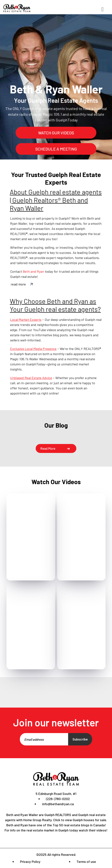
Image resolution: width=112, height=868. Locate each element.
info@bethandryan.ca (58, 804)
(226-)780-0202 (58, 799)
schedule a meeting (56, 149)
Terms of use (86, 862)
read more (18, 284)
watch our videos (56, 133)
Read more (48, 448)
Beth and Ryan (33, 271)
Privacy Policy (30, 862)
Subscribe (80, 739)
